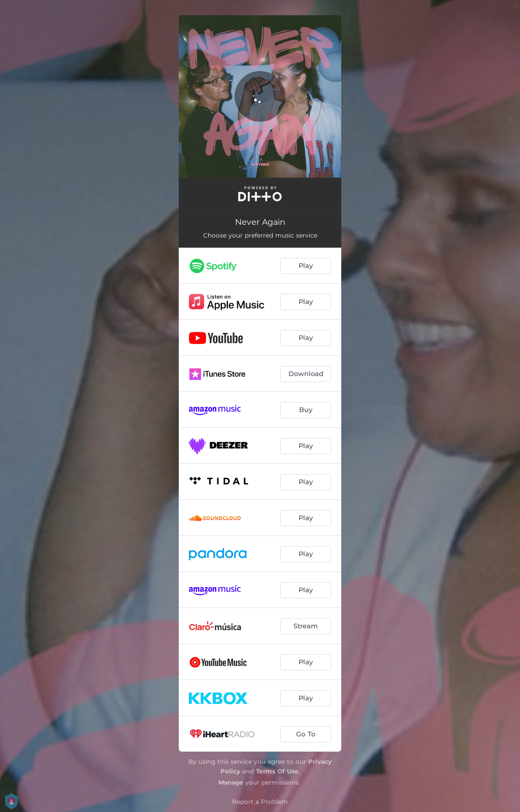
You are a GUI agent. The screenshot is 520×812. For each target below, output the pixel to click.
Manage (231, 782)
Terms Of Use (277, 771)
